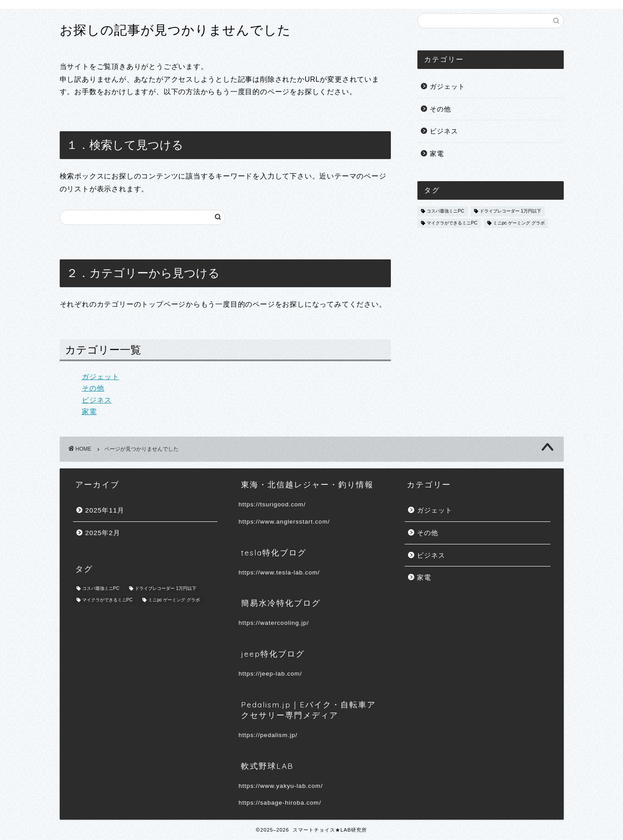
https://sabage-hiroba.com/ (280, 803)
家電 (89, 412)
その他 (93, 388)
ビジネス (97, 400)
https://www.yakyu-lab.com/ (281, 786)
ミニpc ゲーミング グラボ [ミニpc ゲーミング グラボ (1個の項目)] (519, 223)
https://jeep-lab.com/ (270, 674)
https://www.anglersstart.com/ (285, 522)
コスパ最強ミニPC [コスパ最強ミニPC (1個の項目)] (445, 211)
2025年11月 (105, 510)
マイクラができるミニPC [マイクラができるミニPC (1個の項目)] (452, 223)
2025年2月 (103, 533)
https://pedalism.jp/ (268, 735)
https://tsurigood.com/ (272, 504)
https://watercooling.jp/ (274, 623)
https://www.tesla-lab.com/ (279, 572)
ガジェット (101, 377)
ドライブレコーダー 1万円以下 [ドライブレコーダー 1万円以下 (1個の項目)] (510, 211)
